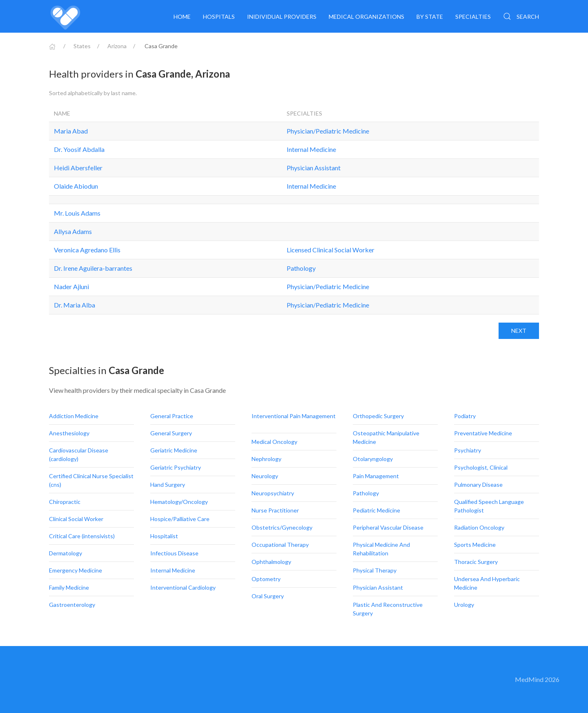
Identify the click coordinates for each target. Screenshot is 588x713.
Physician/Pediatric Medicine (328, 131)
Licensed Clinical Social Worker (331, 250)
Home (182, 17)
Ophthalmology (272, 562)
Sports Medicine (476, 545)
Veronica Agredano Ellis (87, 250)
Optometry (267, 579)
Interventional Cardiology (184, 587)
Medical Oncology (275, 442)
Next (519, 331)
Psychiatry (468, 450)
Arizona (117, 46)
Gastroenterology (73, 605)
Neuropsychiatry (273, 493)
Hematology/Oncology (180, 502)
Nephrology (267, 459)
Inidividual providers (282, 17)
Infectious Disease (175, 553)
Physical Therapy (375, 570)
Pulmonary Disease (479, 485)
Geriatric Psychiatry (176, 467)
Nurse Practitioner (276, 510)
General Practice (172, 416)
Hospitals (219, 17)
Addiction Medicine (74, 416)
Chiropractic (65, 502)
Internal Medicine (311, 149)
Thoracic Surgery (477, 562)
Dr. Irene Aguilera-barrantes (93, 268)
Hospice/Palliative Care (180, 519)
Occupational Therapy (281, 545)
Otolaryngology (373, 459)
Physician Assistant (314, 168)
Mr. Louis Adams (77, 213)
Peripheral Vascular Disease (389, 527)
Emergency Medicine (76, 570)
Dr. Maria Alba (75, 305)
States (82, 46)
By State (430, 17)
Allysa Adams (73, 231)
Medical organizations (366, 17)
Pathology (301, 268)
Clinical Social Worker (77, 519)
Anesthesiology (70, 433)
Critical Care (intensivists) (82, 536)
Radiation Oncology (480, 527)
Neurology (265, 476)
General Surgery (172, 433)
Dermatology (66, 553)
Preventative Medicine (484, 433)
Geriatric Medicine (174, 450)
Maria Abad (71, 131)
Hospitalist (165, 536)
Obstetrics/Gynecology (283, 527)
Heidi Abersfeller (78, 168)
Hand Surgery (168, 485)
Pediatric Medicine (377, 510)
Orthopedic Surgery (379, 416)
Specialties (473, 17)
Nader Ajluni (71, 286)
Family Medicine (70, 587)
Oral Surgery (268, 596)
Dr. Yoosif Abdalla (79, 149)
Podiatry (465, 416)
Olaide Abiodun (76, 186)
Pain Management (376, 476)
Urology (465, 605)
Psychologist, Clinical (481, 467)
